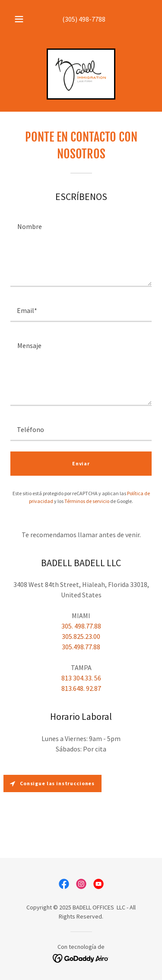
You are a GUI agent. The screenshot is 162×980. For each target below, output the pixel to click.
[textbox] (81, 250)
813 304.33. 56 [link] (81, 678)
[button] (19, 19)
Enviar (81, 463)
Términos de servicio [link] (87, 501)
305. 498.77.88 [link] (81, 626)
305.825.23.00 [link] (81, 636)
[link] (81, 74)
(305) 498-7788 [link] (84, 19)
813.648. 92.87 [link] (81, 688)
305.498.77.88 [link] (81, 647)
